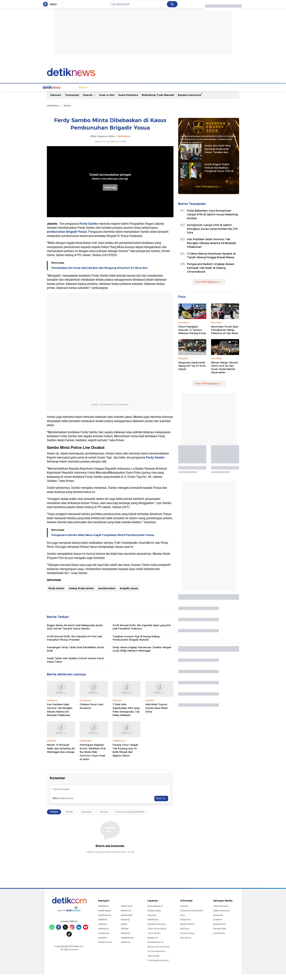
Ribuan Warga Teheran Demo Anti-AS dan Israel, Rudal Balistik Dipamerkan (225, 373)
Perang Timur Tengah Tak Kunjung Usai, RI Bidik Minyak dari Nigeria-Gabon (125, 756)
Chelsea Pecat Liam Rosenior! (92, 712)
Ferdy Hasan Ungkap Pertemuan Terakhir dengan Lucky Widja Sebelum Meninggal (142, 655)
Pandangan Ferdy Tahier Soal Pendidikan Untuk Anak (75, 655)
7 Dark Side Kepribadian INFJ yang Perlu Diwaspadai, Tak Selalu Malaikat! (126, 716)
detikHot (103, 930)
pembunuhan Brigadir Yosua (67, 238)
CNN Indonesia (221, 912)
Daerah (89, 101)
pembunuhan (107, 594)
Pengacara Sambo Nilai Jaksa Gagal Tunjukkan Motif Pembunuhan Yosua (103, 541)
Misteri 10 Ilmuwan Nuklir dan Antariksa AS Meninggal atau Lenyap (61, 754)
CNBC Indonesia (221, 916)
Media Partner (187, 930)
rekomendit (153, 962)
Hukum (117, 93)
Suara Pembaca (128, 101)
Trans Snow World (157, 934)
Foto (204, 93)
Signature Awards (156, 930)
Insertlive (218, 925)
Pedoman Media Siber (192, 916)
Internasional (101, 93)
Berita (64, 93)
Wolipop (125, 925)
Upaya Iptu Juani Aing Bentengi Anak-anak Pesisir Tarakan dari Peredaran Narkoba (217, 155)
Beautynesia (219, 930)
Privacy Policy (187, 939)
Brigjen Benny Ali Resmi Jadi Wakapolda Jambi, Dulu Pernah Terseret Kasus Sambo (75, 633)
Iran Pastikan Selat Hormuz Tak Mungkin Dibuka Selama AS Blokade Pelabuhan (60, 716)
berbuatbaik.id (155, 912)
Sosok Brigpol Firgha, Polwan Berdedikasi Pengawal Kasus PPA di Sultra (219, 173)
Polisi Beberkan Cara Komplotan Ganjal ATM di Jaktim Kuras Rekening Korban (212, 220)
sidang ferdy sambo (81, 594)
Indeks (226, 93)
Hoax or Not (107, 101)
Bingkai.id (152, 944)
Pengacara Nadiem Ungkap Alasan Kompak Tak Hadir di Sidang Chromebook (211, 274)
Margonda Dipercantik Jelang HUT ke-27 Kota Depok (192, 372)
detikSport (104, 934)
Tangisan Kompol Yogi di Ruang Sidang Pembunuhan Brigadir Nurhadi (136, 644)
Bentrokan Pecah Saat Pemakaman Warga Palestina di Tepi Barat (225, 336)
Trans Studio (154, 939)
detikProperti (105, 948)
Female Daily (220, 934)
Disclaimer (186, 944)
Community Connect (158, 966)
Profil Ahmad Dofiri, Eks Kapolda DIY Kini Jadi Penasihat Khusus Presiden (74, 644)
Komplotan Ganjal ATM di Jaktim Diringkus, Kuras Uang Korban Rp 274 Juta (212, 235)
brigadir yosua (129, 594)
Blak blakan (157, 93)
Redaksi (184, 912)
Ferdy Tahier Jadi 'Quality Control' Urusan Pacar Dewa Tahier (75, 666)
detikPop (125, 948)
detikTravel (126, 912)
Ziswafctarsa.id (155, 948)
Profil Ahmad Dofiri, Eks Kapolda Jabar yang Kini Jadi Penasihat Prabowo (142, 633)
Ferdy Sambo (89, 230)
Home (53, 93)
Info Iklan (185, 934)
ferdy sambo (56, 594)
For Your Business (156, 957)
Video (214, 93)
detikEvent (153, 925)
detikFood (126, 916)
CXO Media (219, 939)
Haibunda (218, 921)
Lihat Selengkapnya (208, 192)
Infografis (191, 93)
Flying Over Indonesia (159, 952)
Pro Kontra (175, 93)
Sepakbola (104, 939)
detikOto (103, 944)
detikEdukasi (105, 916)
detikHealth (127, 921)
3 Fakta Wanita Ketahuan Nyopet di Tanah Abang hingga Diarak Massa (211, 261)
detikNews (53, 111)
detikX (130, 93)
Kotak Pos (185, 925)
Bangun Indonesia (189, 101)
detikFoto (126, 939)
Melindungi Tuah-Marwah (158, 101)
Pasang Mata (154, 916)
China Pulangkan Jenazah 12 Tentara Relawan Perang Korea (192, 336)
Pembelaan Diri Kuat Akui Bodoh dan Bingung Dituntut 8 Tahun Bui (99, 274)
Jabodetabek (80, 93)
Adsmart (56, 101)
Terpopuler (72, 101)
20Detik (125, 934)
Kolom (142, 93)
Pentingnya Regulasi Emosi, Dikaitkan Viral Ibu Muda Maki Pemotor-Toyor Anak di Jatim (93, 758)
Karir (183, 921)
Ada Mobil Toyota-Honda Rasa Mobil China (157, 714)
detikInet (103, 925)
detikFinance (105, 921)
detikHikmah (127, 944)
